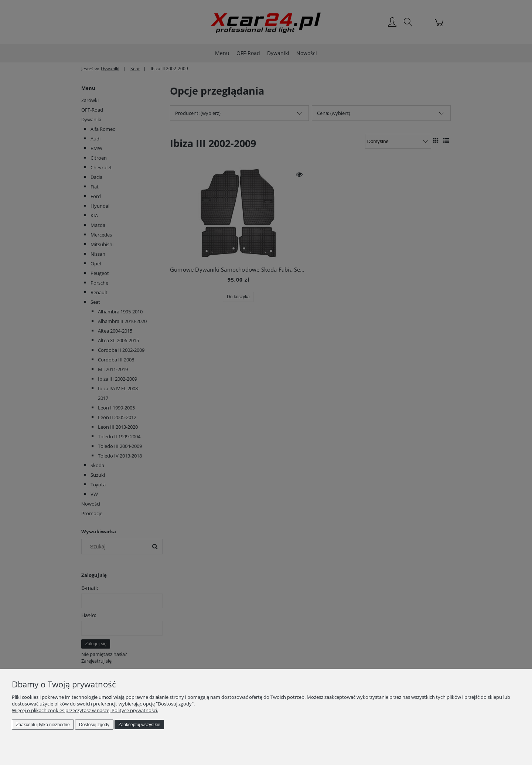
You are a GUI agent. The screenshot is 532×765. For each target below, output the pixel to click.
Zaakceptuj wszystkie (139, 725)
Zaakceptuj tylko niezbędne (43, 725)
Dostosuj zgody (94, 725)
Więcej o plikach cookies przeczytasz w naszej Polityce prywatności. (85, 710)
